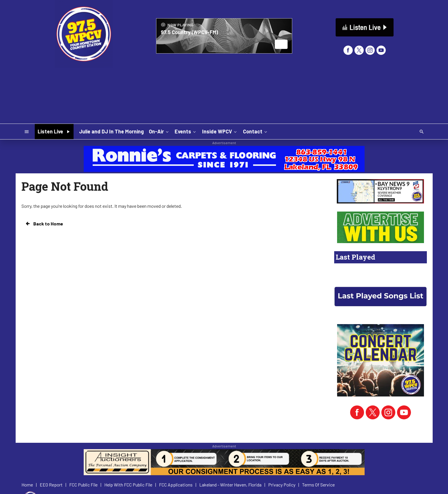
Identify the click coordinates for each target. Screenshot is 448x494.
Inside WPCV (220, 131)
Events (186, 131)
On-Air (159, 131)
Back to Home (44, 224)
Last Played (355, 257)
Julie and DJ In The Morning (111, 131)
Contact (256, 131)
